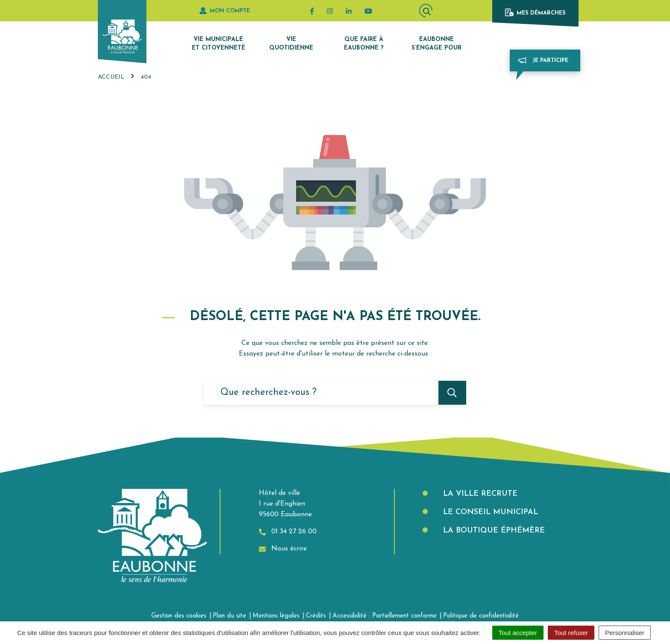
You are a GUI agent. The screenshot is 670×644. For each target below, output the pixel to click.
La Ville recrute (479, 494)
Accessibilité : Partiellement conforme (385, 616)
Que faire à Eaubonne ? (364, 44)
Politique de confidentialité (481, 616)
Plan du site (229, 616)
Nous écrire (283, 549)
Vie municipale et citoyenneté (219, 44)
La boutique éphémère (493, 531)
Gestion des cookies (179, 616)
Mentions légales (276, 616)
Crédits (316, 616)
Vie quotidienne (291, 44)
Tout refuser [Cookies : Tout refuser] (571, 633)
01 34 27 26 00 (288, 532)
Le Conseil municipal (489, 512)
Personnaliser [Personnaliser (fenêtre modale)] (625, 633)
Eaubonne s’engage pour (436, 44)
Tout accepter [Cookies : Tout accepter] (518, 633)
